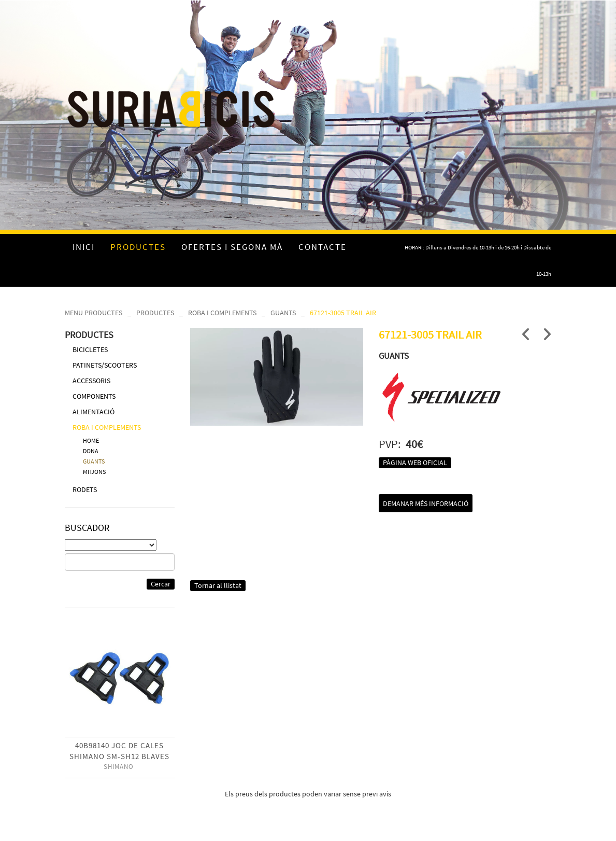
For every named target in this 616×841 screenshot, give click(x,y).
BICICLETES (90, 349)
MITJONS (94, 472)
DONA (91, 451)
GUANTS (283, 313)
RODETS (85, 489)
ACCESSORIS (91, 381)
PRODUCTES (155, 313)
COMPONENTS (94, 396)
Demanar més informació (426, 503)
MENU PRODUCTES (94, 313)
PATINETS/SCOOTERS (105, 365)
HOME (91, 440)
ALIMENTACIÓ (94, 412)
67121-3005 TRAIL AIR (343, 313)
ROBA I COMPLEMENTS (222, 313)
